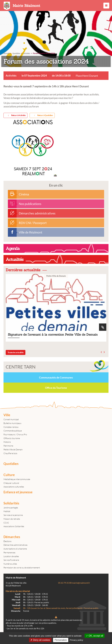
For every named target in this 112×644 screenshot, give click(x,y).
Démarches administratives (15, 545)
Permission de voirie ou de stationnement (22, 568)
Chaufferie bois (10, 453)
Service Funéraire (11, 560)
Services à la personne (13, 515)
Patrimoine (8, 446)
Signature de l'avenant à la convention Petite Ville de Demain (56, 308)
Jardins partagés (11, 508)
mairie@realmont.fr (81, 583)
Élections (7, 541)
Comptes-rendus (11, 427)
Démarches (12, 537)
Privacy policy (76, 640)
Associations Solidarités (14, 526)
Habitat (7, 511)
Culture (9, 475)
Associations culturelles (14, 487)
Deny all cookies (40, 640)
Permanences (9, 552)
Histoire (7, 442)
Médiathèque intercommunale (17, 479)
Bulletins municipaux (12, 423)
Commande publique (13, 431)
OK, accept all (95, 636)
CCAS (6, 523)
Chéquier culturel (11, 483)
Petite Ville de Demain (13, 449)
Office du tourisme (12, 438)
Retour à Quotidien (43, 115)
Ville (7, 415)
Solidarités (11, 503)
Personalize (61, 640)
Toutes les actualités (16, 352)
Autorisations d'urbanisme (15, 549)
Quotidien (11, 464)
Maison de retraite (12, 519)
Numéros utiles (10, 564)
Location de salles (11, 556)
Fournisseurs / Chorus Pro (15, 434)
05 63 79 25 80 (65, 583)
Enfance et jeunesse (18, 492)
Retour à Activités (16, 115)
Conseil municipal (11, 419)
